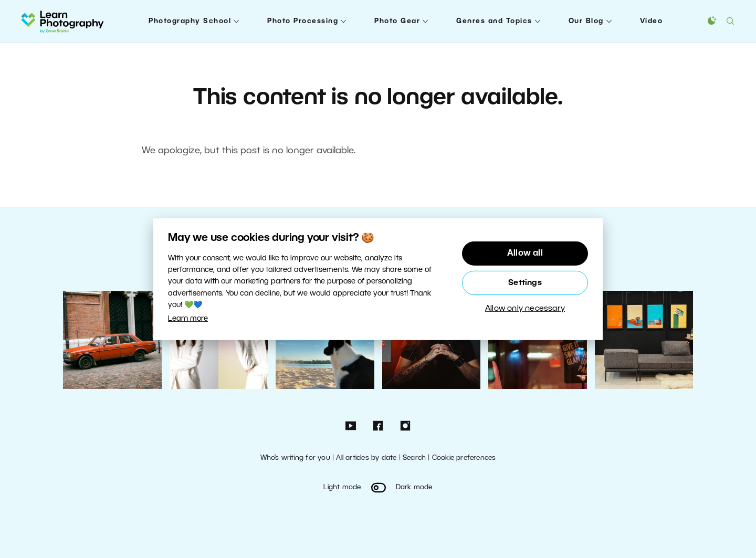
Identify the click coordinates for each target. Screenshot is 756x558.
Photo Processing (303, 21)
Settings (525, 283)
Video (652, 21)
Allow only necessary (525, 309)
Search (414, 458)
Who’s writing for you (295, 458)
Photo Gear (397, 21)
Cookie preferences (464, 458)
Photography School (190, 21)
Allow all (525, 254)
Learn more (188, 319)
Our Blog (586, 21)
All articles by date (366, 458)
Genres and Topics (494, 21)
